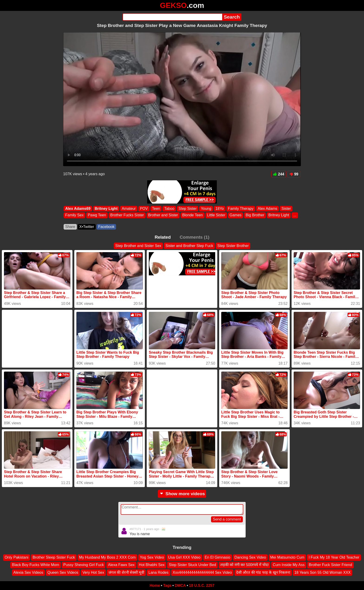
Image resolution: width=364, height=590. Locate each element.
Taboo (169, 209)
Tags (167, 585)
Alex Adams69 (78, 209)
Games (236, 215)
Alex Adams (267, 209)
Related (163, 237)
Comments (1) (195, 237)
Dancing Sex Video (250, 557)
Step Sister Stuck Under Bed (192, 565)
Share (70, 227)
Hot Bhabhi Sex (152, 565)
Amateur (129, 209)
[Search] (172, 17)
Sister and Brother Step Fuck (189, 246)
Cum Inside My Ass (289, 565)
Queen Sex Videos (63, 572)
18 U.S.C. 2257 (202, 585)
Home (155, 585)
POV (144, 209)
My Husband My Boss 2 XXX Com (107, 557)
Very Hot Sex (93, 572)
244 (279, 174)
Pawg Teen (97, 215)
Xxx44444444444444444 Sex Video (202, 572)
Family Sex (74, 215)
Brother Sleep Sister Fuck (54, 557)
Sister (286, 209)
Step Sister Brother (233, 246)
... (295, 215)
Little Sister (216, 215)
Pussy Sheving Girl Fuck (84, 565)
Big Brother (255, 215)
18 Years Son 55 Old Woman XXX (323, 572)
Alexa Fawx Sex (121, 565)
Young (206, 209)
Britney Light (106, 209)
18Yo (220, 209)
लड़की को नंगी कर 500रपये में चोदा (244, 565)
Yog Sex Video (152, 557)
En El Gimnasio (218, 557)
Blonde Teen (193, 215)
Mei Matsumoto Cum (287, 557)
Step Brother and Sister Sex (138, 246)
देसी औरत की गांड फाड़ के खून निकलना (263, 572)
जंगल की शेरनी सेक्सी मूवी (126, 572)
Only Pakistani (16, 557)
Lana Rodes (158, 572)
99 (294, 174)
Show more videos (182, 494)
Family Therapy (241, 209)
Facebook (106, 227)
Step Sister (188, 209)
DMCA (180, 585)
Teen (156, 209)
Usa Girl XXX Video (184, 557)
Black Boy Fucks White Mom (36, 565)
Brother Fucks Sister (127, 215)
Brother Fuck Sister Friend (330, 565)
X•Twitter (87, 227)
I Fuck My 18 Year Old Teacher (334, 557)
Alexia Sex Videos (28, 572)
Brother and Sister (163, 215)
